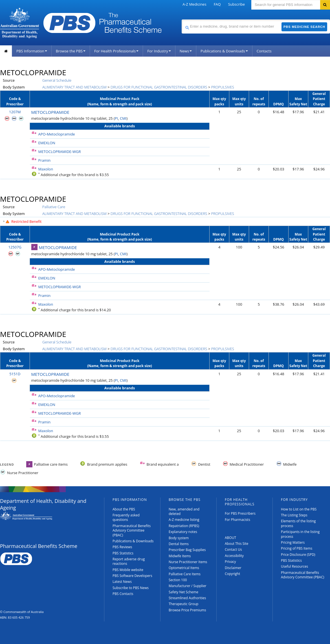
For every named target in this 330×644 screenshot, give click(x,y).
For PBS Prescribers (240, 513)
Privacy (230, 562)
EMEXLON (47, 143)
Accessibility (234, 556)
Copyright (232, 574)
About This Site (236, 544)
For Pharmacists (237, 520)
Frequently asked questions (126, 517)
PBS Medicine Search (304, 27)
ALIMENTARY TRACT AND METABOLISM (74, 87)
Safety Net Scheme (183, 592)
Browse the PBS (71, 51)
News (186, 51)
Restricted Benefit (27, 221)
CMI (123, 118)
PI (116, 118)
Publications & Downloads (224, 51)
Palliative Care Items (185, 574)
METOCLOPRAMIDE (50, 112)
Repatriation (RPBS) (184, 526)
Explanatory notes (183, 532)
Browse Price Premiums (187, 610)
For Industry (159, 51)
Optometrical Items (184, 568)
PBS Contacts (123, 594)
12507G (15, 247)
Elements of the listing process (298, 523)
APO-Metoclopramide (57, 134)
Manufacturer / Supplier (188, 586)
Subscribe (236, 4)
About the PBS (124, 509)
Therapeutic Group (183, 604)
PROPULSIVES (223, 87)
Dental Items (179, 544)
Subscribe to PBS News (131, 588)
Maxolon (46, 169)
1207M (15, 112)
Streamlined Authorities (187, 598)
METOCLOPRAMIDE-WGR (60, 152)
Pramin (45, 160)
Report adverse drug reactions (129, 561)
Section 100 (178, 580)
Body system (179, 538)
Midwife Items (180, 556)
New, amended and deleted (184, 511)
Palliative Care (54, 207)
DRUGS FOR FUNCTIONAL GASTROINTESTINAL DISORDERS (159, 87)
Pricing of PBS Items (297, 548)
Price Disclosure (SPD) (298, 555)
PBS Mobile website (128, 570)
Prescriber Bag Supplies (187, 550)
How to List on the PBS (299, 509)
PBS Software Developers (132, 576)
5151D (15, 374)
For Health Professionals (116, 51)
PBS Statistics (123, 553)
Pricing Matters (293, 542)
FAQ (217, 4)
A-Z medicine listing (184, 520)
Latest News (122, 582)
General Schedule (57, 80)
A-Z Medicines (194, 4)
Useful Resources (294, 566)
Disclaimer (233, 568)
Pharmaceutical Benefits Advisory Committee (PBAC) (132, 530)
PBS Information (32, 51)
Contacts (264, 51)
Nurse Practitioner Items (188, 562)
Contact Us (233, 549)
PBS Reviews (122, 547)
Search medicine (181, 19)
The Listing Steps (294, 515)
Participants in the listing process (300, 534)
